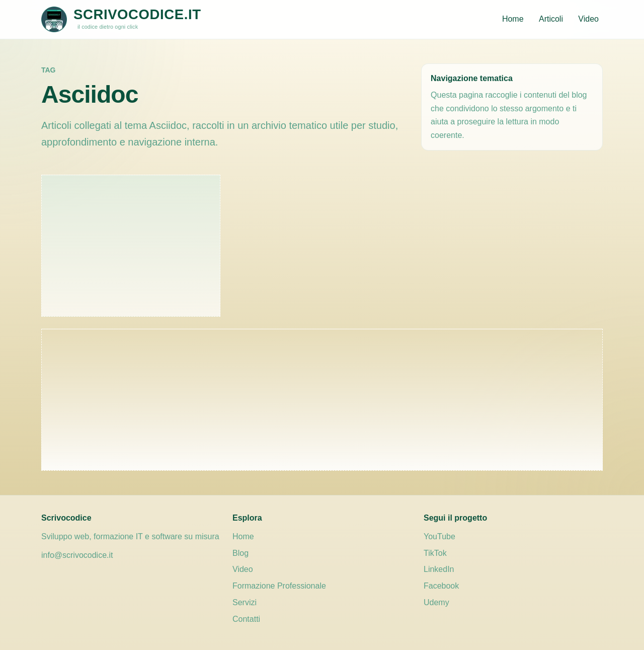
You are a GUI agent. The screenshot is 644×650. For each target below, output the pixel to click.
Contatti (246, 619)
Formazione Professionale (279, 586)
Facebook (441, 586)
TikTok (435, 553)
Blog (240, 553)
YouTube (439, 536)
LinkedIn (439, 569)
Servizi (245, 602)
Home (513, 19)
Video (588, 19)
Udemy (436, 602)
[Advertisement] (131, 246)
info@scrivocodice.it (77, 555)
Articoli (551, 19)
